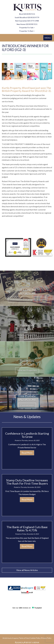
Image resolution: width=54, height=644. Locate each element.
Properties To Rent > (27, 31)
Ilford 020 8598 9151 (27, 14)
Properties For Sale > (27, 28)
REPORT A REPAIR (31, 643)
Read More (27, 453)
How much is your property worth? (27, 300)
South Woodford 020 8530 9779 (27, 17)
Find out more (27, 406)
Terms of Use (24, 638)
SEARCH (19, 643)
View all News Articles (27, 570)
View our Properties (27, 335)
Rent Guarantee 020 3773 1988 (27, 21)
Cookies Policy (35, 638)
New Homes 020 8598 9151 (27, 24)
